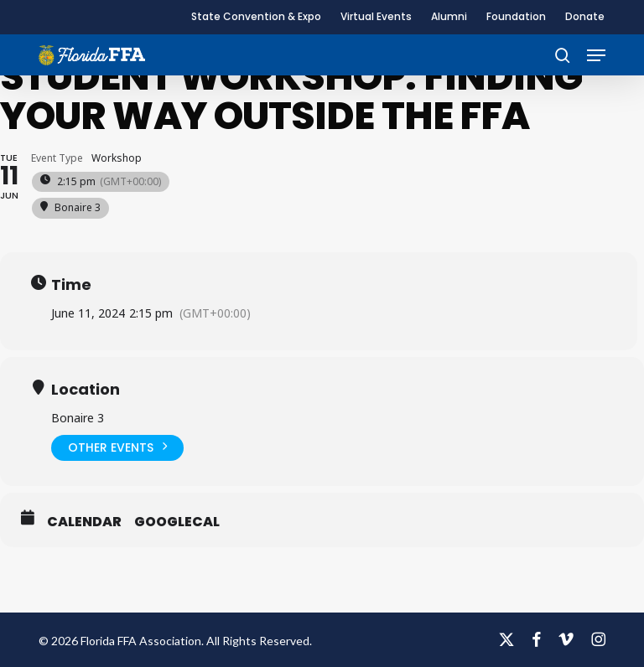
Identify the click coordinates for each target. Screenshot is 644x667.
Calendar (84, 522)
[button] (596, 55)
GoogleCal (177, 522)
